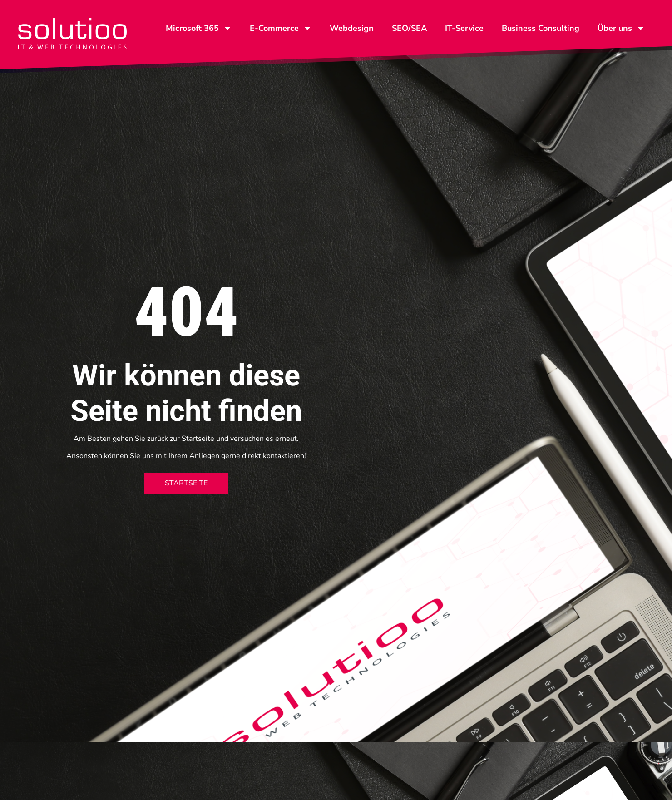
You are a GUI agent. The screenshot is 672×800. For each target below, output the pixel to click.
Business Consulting (541, 28)
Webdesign (352, 28)
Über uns (621, 28)
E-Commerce (281, 28)
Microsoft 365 (199, 28)
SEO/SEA (409, 28)
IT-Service (464, 28)
